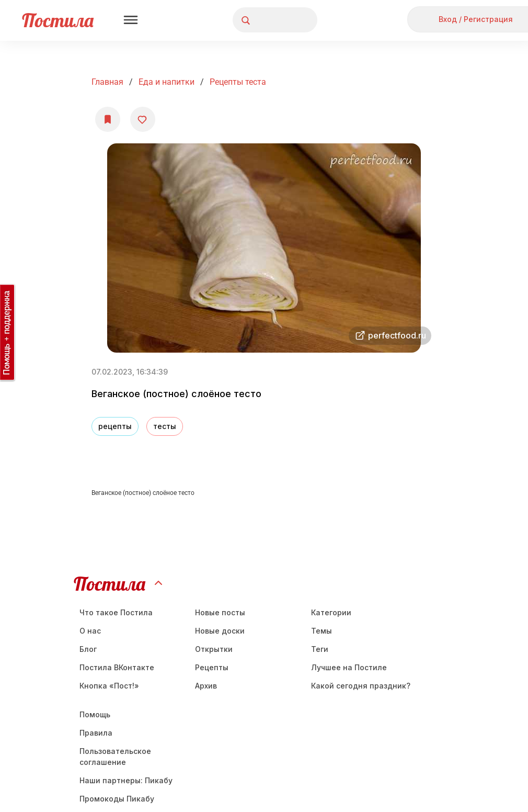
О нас (90, 631)
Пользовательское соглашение (115, 757)
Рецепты (212, 667)
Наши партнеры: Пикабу (126, 780)
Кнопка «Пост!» (109, 686)
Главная (107, 82)
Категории (331, 612)
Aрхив (206, 686)
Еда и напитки (167, 82)
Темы (322, 631)
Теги (320, 649)
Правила (96, 733)
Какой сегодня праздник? (361, 686)
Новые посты (220, 612)
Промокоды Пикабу (117, 799)
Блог (88, 649)
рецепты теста (238, 82)
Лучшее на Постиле (349, 667)
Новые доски (220, 631)
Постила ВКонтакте (117, 667)
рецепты (115, 426)
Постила (58, 20)
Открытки (214, 649)
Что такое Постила (116, 612)
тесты (165, 426)
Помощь (95, 714)
